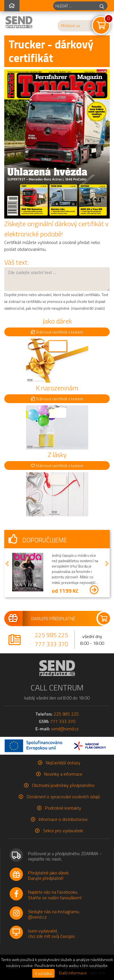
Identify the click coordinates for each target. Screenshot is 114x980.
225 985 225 (51, 635)
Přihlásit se (70, 26)
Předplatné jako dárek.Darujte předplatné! (49, 875)
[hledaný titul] (75, 6)
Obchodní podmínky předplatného (63, 785)
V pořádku (43, 973)
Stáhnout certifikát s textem (57, 332)
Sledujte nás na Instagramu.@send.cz (54, 914)
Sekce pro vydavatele (63, 831)
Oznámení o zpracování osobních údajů (63, 797)
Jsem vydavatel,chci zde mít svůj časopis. (52, 933)
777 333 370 (51, 644)
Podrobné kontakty (63, 808)
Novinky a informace (63, 774)
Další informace (73, 973)
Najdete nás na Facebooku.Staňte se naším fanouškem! (55, 895)
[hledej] (102, 6)
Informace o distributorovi (63, 819)
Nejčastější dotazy (63, 763)
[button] (7, 563)
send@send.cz (65, 729)
